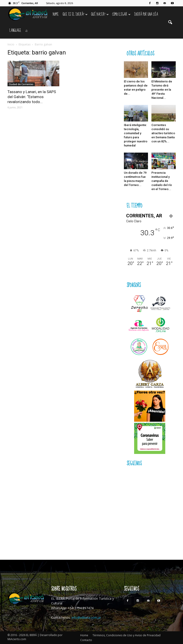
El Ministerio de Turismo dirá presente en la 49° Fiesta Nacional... (162, 90)
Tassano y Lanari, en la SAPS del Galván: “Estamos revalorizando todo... (32, 97)
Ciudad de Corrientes (21, 84)
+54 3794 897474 (81, 608)
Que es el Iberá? (75, 14)
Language (15, 31)
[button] (170, 22)
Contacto (86, 640)
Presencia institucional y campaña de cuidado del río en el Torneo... (162, 181)
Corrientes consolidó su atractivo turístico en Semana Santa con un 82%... (163, 133)
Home (56, 14)
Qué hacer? (100, 14)
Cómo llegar (121, 14)
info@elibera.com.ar (86, 618)
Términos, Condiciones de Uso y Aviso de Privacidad (127, 635)
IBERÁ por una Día (146, 14)
